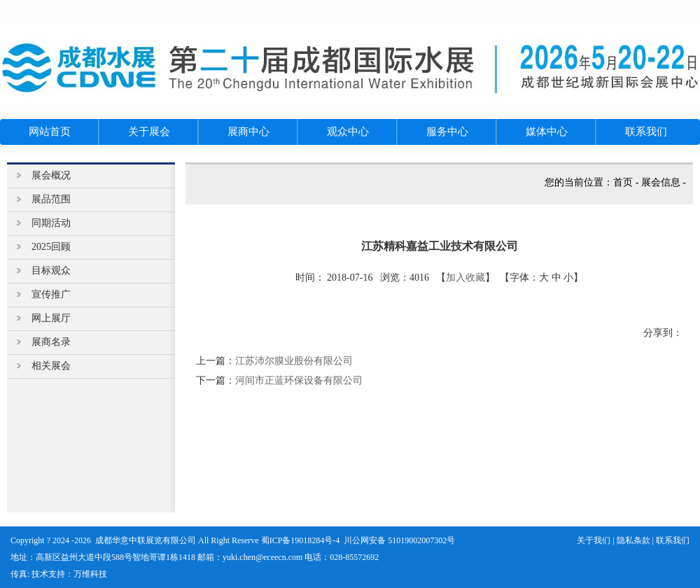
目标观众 (51, 271)
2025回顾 (51, 247)
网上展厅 (51, 318)
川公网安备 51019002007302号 (399, 540)
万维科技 (90, 574)
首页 (623, 182)
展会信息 (661, 182)
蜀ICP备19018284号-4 (301, 540)
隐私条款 (633, 540)
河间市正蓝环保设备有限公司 (299, 380)
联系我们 (673, 540)
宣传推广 (51, 294)
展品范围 (51, 199)
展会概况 (51, 175)
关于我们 (594, 540)
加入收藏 (465, 278)
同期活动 (51, 223)
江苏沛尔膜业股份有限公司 (294, 361)
